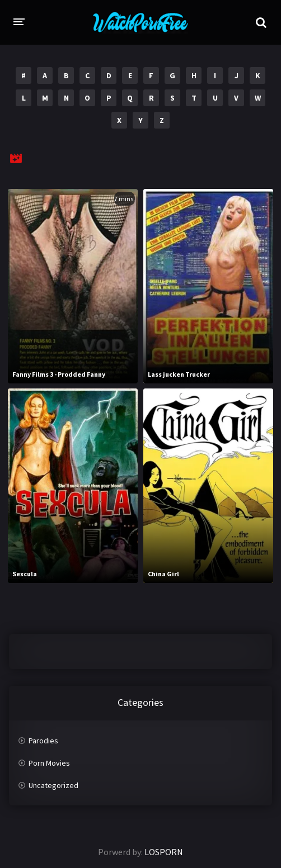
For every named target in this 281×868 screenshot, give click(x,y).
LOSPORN (164, 852)
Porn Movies (49, 763)
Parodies (43, 741)
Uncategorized (53, 785)
